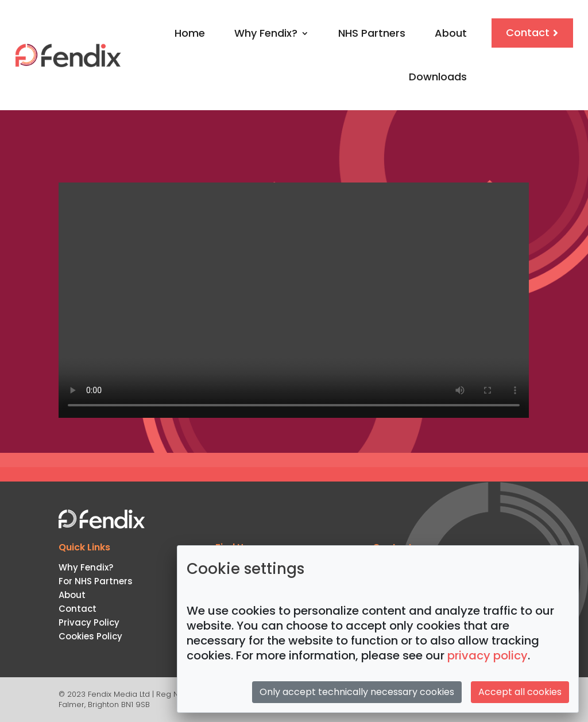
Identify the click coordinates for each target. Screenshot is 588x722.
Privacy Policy (89, 622)
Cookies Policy (90, 636)
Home (190, 33)
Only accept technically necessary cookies (357, 692)
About (451, 33)
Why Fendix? (266, 33)
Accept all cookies (520, 692)
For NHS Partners (96, 581)
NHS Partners (372, 33)
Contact (528, 32)
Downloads (438, 77)
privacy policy (488, 655)
